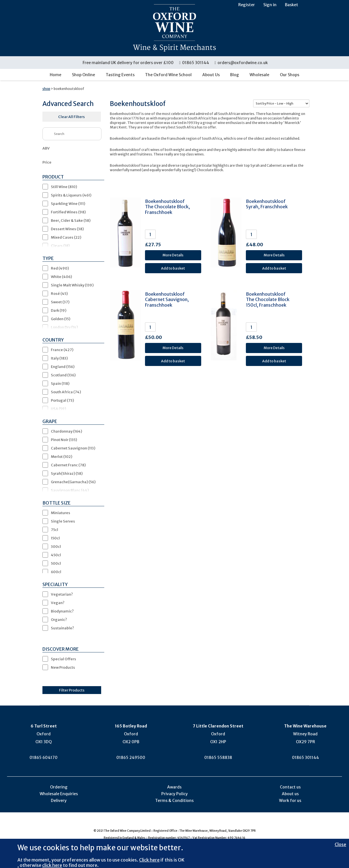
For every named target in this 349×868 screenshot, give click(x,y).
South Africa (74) (66, 392)
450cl (56, 555)
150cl (55, 538)
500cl (56, 563)
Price (47, 162)
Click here (149, 860)
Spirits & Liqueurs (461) (71, 195)
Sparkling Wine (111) (68, 204)
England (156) (63, 367)
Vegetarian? (62, 594)
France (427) (62, 350)
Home (55, 75)
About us (290, 794)
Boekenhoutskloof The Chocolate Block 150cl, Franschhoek (268, 299)
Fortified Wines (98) (68, 212)
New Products (63, 667)
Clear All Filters (72, 117)
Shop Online (83, 75)
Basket (292, 5)
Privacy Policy (175, 794)
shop (46, 89)
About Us (211, 75)
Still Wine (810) (64, 187)
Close (340, 844)
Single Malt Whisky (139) (72, 285)
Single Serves (63, 521)
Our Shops (290, 75)
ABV (46, 148)
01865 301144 (194, 63)
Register (247, 5)
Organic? (59, 620)
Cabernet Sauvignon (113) (73, 448)
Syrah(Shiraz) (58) (67, 473)
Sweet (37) (60, 302)
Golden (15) (61, 319)
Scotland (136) (63, 375)
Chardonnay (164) (66, 431)
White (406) (61, 277)
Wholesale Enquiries (59, 794)
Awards (174, 787)
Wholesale (259, 75)
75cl (55, 530)
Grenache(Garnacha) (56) (73, 482)
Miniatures (61, 513)
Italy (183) (59, 358)
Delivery (59, 801)
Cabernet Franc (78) (68, 465)
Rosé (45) (59, 293)
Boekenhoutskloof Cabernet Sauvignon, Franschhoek (167, 299)
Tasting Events (120, 75)
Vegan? (58, 603)
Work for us (290, 801)
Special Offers (64, 659)
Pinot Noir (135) (64, 440)
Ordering (59, 787)
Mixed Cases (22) (66, 237)
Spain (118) (60, 383)
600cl (56, 572)
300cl (56, 546)
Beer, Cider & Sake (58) (71, 220)
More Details (173, 255)
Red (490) (60, 268)
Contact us (290, 787)
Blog (234, 75)
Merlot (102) (62, 456)
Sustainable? (62, 628)
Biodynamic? (62, 611)
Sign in (270, 5)
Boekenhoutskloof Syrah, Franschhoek (267, 204)
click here (52, 865)
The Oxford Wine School (168, 75)
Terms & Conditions (174, 801)
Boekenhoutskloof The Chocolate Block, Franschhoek (167, 207)
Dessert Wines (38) (67, 229)
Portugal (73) (62, 400)
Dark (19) (59, 310)
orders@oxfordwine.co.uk (241, 63)
